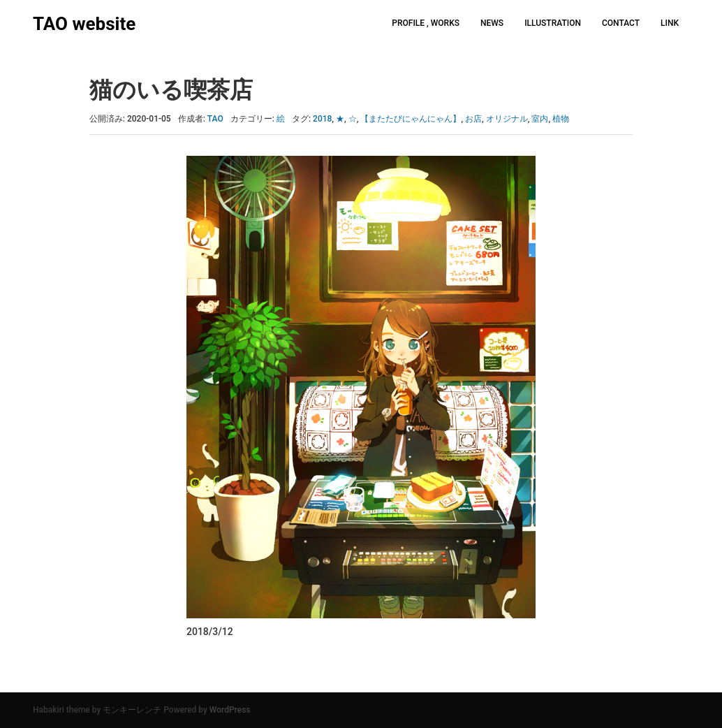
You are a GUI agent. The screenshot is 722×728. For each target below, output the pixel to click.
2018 (322, 119)
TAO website (84, 24)
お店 (473, 119)
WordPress (230, 710)
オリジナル (507, 119)
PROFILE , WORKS (426, 23)
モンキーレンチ (132, 710)
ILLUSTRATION (553, 23)
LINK (670, 23)
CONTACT (621, 23)
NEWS (492, 23)
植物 (561, 119)
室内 (540, 119)
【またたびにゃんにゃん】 (411, 119)
